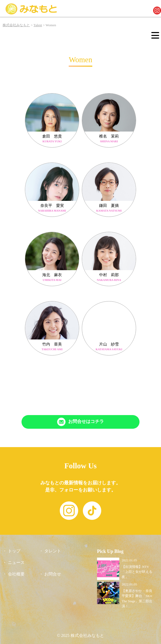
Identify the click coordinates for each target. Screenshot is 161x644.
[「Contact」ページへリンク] (80, 422)
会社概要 (16, 574)
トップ (14, 551)
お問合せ (53, 574)
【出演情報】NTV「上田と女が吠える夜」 (137, 572)
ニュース (16, 562)
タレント (53, 551)
